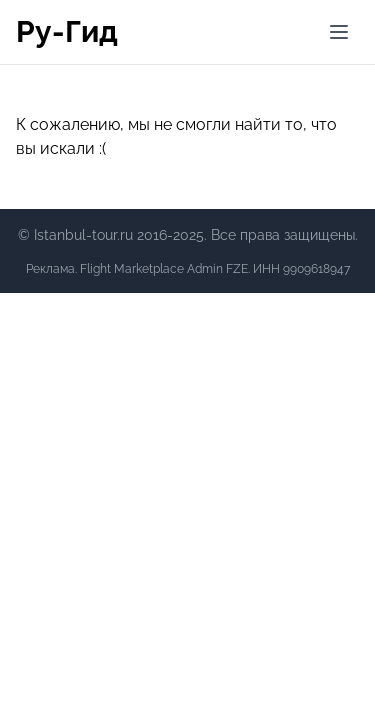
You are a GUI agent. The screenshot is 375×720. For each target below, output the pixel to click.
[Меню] (339, 32)
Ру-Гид (67, 31)
